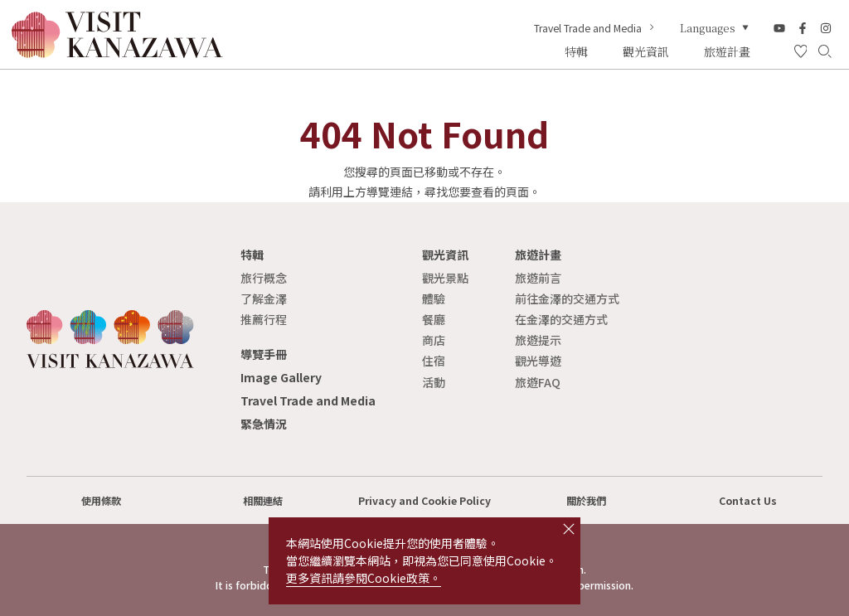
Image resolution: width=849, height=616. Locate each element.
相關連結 (263, 501)
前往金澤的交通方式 (567, 298)
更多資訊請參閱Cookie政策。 (364, 578)
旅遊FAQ (538, 382)
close (569, 529)
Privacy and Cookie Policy (424, 501)
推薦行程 (264, 319)
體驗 (434, 298)
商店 (434, 340)
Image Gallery (281, 377)
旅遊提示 (538, 340)
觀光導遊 (538, 361)
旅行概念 (264, 278)
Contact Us (748, 501)
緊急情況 (264, 424)
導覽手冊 (264, 354)
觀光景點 (445, 278)
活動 (434, 382)
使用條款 (101, 501)
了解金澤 (264, 298)
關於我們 (586, 501)
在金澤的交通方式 (561, 319)
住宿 (434, 361)
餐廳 (434, 319)
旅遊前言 (538, 278)
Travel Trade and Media (595, 28)
